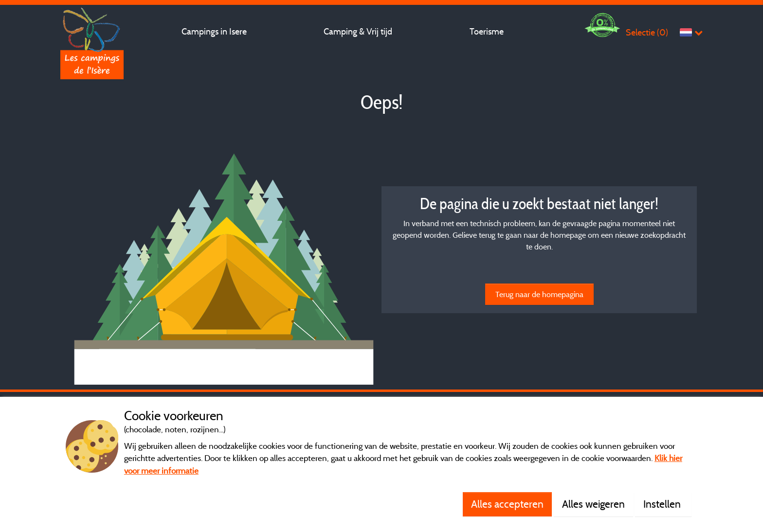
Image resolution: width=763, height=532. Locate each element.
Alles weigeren (593, 504)
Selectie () (647, 32)
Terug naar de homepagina (539, 294)
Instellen (663, 504)
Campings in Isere (214, 31)
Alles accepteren (507, 504)
